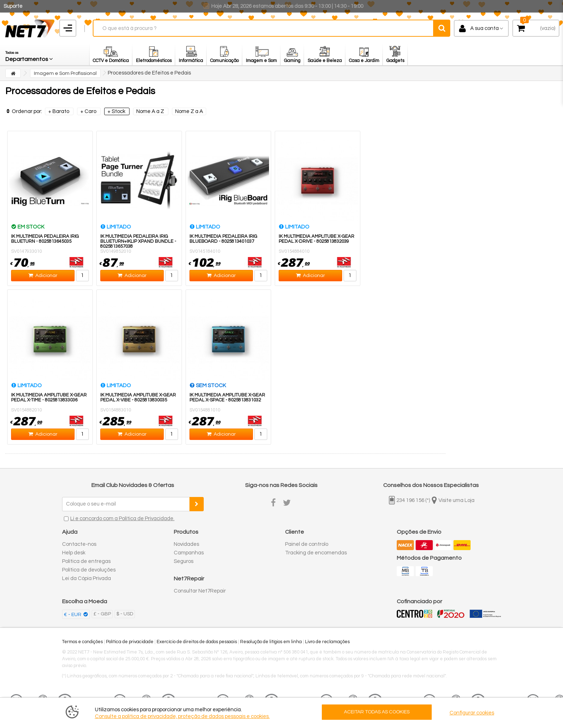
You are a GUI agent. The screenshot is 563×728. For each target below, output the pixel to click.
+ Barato (59, 111)
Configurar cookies (472, 713)
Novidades (186, 544)
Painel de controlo (307, 544)
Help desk (74, 553)
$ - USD (125, 614)
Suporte (13, 6)
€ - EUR (73, 615)
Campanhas (189, 553)
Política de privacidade (130, 642)
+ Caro (89, 111)
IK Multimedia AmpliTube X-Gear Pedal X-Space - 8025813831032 (227, 398)
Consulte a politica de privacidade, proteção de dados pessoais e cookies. (182, 716)
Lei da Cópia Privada (87, 578)
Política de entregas (86, 561)
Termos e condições (82, 642)
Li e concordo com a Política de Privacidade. (122, 519)
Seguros (184, 561)
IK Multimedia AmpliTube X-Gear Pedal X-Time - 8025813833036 (49, 398)
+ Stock (117, 111)
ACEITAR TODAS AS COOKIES (377, 712)
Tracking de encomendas (316, 553)
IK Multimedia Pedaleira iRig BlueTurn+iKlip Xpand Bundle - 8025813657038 (138, 242)
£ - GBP (102, 614)
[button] (30, 55)
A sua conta (485, 28)
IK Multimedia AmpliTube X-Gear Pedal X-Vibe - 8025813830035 (138, 398)
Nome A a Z (151, 111)
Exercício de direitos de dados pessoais (197, 642)
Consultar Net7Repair (200, 591)
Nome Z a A (189, 111)
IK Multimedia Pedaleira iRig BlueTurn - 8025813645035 (45, 239)
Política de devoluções (89, 570)
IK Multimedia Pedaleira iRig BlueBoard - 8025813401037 (223, 239)
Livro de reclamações (327, 642)
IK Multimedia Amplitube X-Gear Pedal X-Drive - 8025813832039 (316, 239)
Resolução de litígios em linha (271, 642)
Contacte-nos (79, 544)
